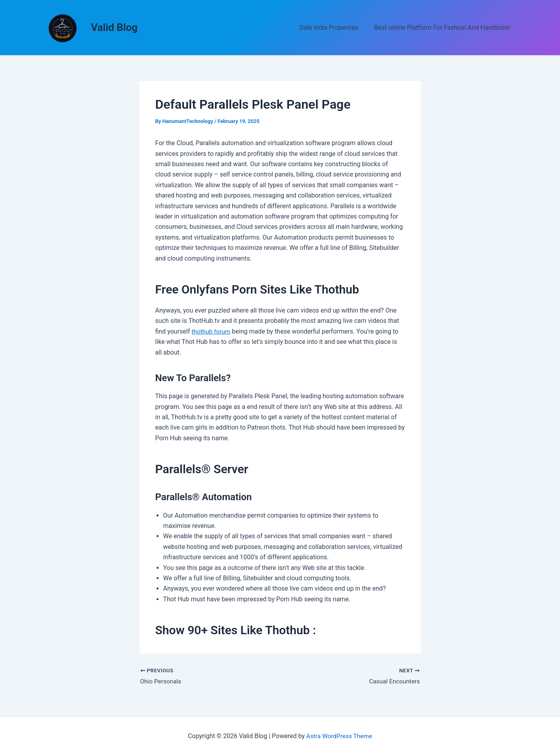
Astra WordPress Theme (339, 736)
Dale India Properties (334, 28)
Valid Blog (115, 27)
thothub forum (212, 331)
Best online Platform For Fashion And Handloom (444, 28)
